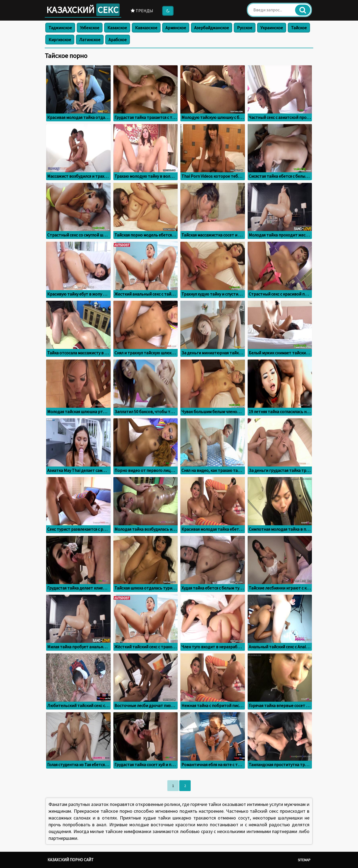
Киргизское (60, 40)
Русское (245, 28)
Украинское (272, 28)
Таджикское (60, 28)
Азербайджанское (212, 28)
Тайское (299, 28)
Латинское (90, 40)
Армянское (176, 28)
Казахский (83, 10)
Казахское (117, 28)
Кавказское (146, 28)
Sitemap (304, 860)
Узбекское (90, 28)
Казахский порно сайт (71, 860)
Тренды (142, 11)
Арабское (118, 40)
